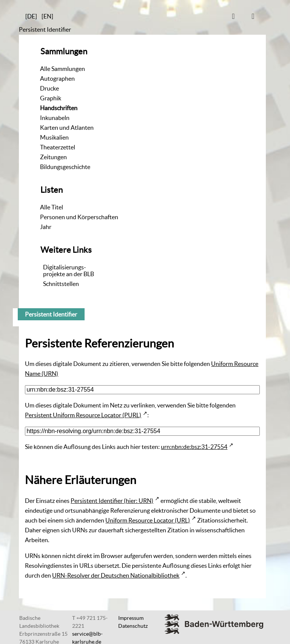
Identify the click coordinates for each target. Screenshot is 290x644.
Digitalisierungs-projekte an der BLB (69, 271)
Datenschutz (133, 626)
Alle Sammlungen (62, 69)
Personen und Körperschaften (79, 217)
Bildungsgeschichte (65, 167)
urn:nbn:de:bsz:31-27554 (194, 447)
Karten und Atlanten (67, 128)
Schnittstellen (61, 284)
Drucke (49, 88)
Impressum (131, 618)
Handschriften (59, 108)
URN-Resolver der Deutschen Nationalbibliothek (116, 575)
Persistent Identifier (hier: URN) (112, 501)
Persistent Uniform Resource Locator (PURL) (83, 415)
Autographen (57, 78)
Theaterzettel (58, 147)
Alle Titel (52, 207)
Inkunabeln (55, 118)
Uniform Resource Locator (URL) (148, 520)
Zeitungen (53, 157)
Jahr (46, 227)
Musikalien (54, 137)
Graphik (51, 98)
